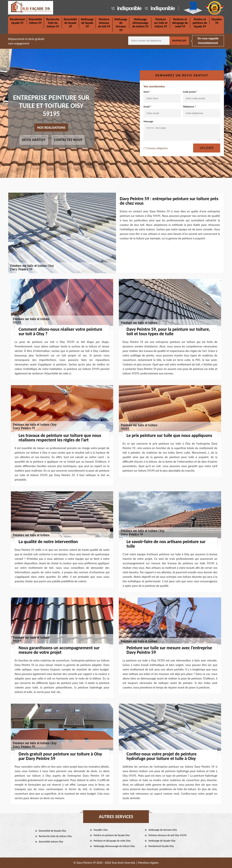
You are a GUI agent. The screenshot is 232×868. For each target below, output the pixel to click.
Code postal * (201, 96)
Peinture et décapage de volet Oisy (112, 841)
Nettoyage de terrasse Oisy (163, 830)
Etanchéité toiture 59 (35, 21)
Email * (162, 111)
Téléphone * (201, 111)
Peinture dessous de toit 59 (104, 23)
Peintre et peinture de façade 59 (200, 23)
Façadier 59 (217, 21)
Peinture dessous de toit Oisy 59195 (168, 835)
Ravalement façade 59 (17, 21)
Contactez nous (68, 140)
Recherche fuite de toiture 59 (53, 23)
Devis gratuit (34, 140)
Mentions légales (148, 863)
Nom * (162, 96)
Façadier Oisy (101, 830)
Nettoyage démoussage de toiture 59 (140, 23)
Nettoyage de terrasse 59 (121, 25)
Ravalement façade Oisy (161, 846)
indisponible (129, 8)
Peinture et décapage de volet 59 (180, 23)
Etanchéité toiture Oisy (51, 842)
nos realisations (51, 127)
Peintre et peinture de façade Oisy (112, 835)
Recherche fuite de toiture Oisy (55, 836)
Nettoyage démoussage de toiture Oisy (114, 846)
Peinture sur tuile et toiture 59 (161, 23)
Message (182, 130)
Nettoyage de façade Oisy (162, 841)
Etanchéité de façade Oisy (53, 831)
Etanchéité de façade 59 (70, 23)
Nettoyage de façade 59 (87, 23)
